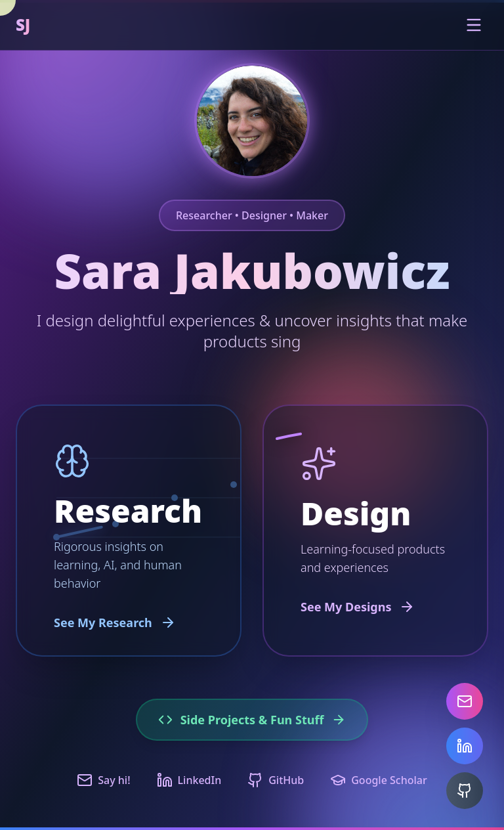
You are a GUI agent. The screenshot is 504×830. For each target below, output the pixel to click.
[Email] (465, 701)
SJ (23, 25)
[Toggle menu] (474, 25)
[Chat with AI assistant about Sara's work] (252, 121)
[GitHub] (465, 791)
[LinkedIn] (465, 746)
